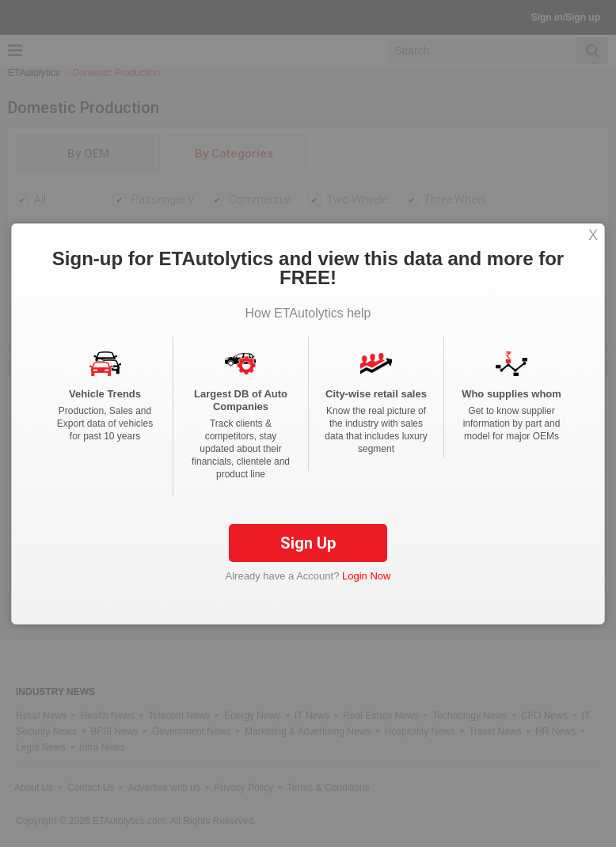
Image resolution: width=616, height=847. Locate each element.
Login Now (366, 576)
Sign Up (308, 543)
